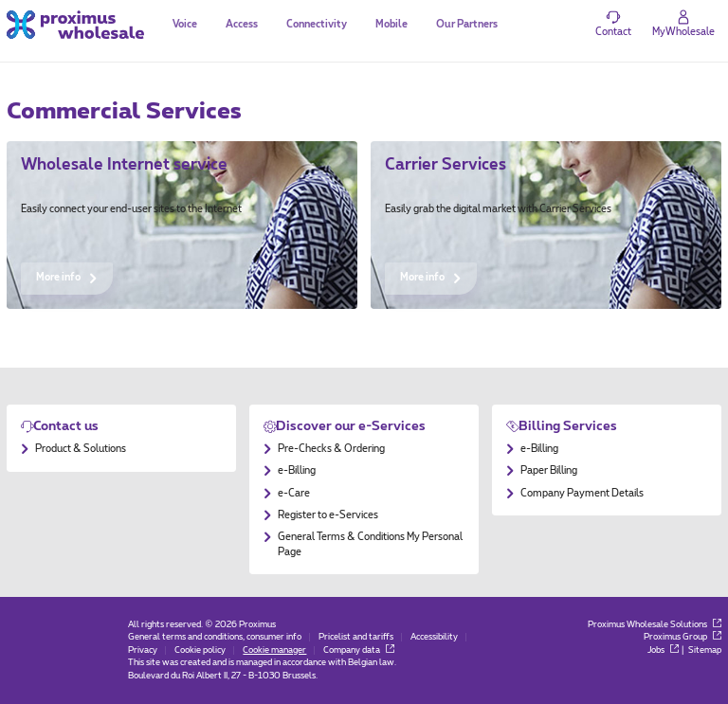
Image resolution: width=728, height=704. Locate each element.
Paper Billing (549, 471)
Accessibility (434, 637)
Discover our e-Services (351, 426)
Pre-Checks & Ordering (331, 449)
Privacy (143, 650)
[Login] (683, 25)
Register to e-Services (328, 515)
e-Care (294, 494)
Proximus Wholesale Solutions (655, 625)
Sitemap (705, 650)
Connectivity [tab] (317, 25)
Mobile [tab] (391, 25)
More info (66, 278)
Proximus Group (682, 637)
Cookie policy (200, 650)
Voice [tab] (185, 25)
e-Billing (297, 471)
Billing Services (568, 426)
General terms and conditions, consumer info (215, 637)
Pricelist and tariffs (356, 637)
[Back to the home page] (75, 24)
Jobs (663, 650)
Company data (359, 650)
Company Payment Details (582, 494)
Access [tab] (242, 25)
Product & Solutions (81, 449)
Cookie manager (274, 650)
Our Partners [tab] (467, 25)
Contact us (66, 426)
